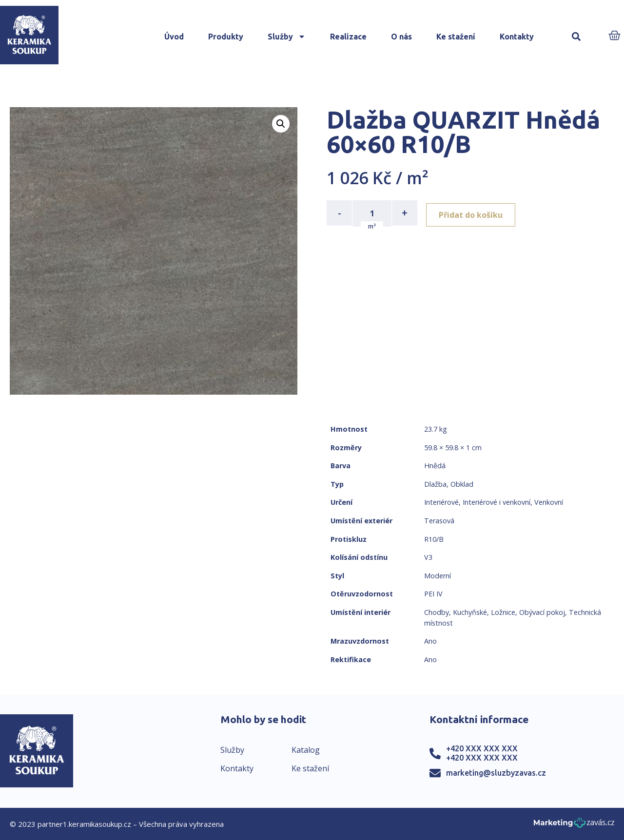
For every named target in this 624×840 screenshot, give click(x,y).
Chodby (437, 612)
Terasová (439, 521)
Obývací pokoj (542, 612)
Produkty (226, 37)
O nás (401, 37)
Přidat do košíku (474, 213)
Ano (430, 641)
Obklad (462, 484)
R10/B (434, 539)
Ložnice (503, 612)
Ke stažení (456, 37)
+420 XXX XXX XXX (482, 748)
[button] (576, 37)
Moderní (438, 576)
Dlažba (435, 484)
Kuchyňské (470, 612)
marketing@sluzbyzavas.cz (496, 773)
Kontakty (517, 37)
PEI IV (433, 594)
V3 (428, 557)
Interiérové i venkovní (497, 502)
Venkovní (549, 502)
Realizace (348, 37)
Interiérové (441, 502)
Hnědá (435, 466)
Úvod (174, 37)
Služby (287, 37)
